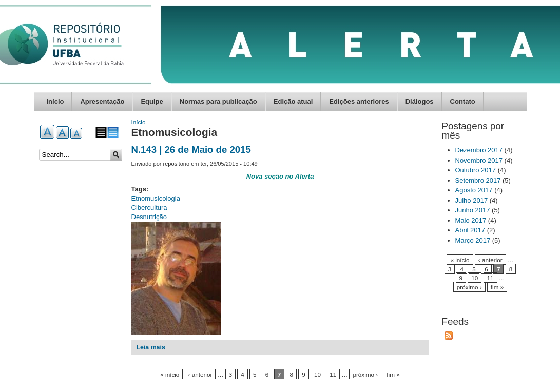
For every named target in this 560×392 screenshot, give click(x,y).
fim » (393, 374)
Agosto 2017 (474, 190)
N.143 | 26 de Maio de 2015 (191, 150)
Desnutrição (149, 217)
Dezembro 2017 (479, 150)
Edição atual (293, 101)
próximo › (365, 374)
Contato (463, 101)
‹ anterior (200, 374)
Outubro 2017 (476, 170)
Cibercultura (149, 208)
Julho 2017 (472, 200)
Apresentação (102, 101)
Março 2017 (473, 240)
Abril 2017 (470, 230)
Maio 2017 (471, 220)
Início (55, 101)
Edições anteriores (359, 101)
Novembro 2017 (479, 160)
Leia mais (151, 347)
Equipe (152, 101)
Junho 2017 (473, 210)
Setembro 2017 (478, 180)
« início (170, 374)
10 (317, 374)
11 (333, 374)
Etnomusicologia (156, 198)
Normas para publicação (218, 101)
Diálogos (420, 101)
